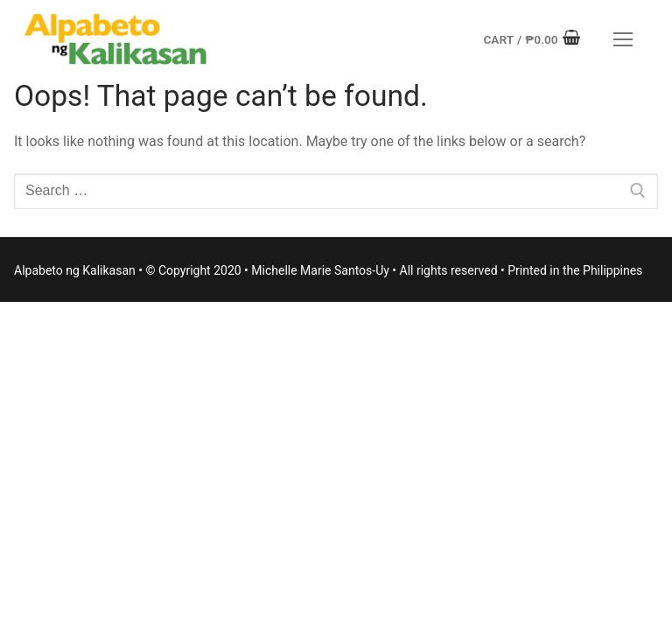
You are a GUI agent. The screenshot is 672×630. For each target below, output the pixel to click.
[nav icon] (623, 39)
